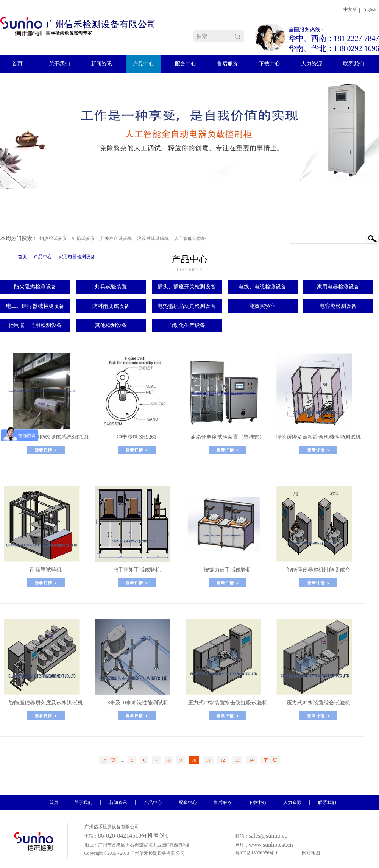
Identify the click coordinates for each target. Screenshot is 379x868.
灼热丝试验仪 (53, 238)
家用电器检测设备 (77, 257)
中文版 (350, 9)
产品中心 (43, 257)
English (369, 9)
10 (194, 760)
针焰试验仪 (83, 238)
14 (251, 760)
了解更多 (46, 450)
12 (223, 760)
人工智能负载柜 (190, 238)
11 (208, 760)
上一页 (109, 760)
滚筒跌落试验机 (153, 238)
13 (237, 760)
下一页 (270, 760)
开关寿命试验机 (116, 238)
